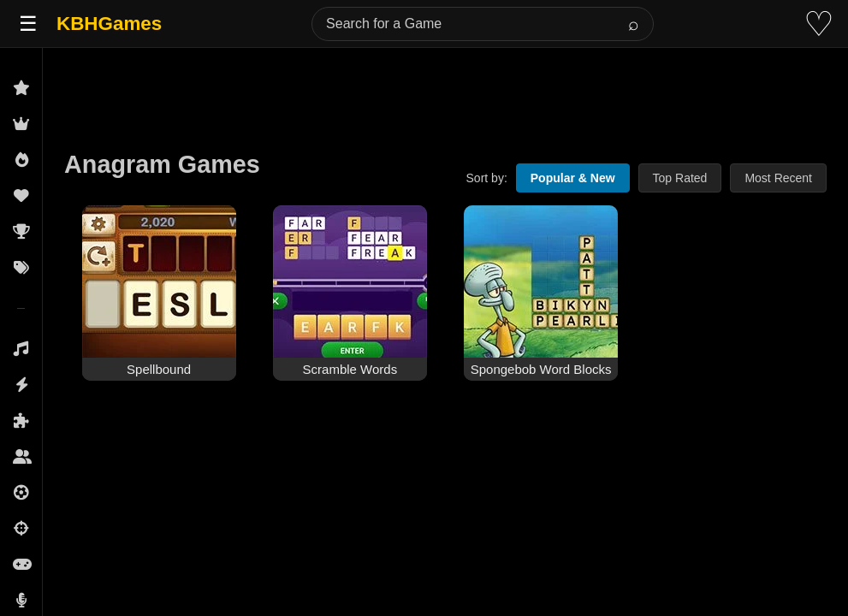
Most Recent (778, 178)
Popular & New (573, 178)
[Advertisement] (445, 87)
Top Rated (680, 178)
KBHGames (109, 24)
